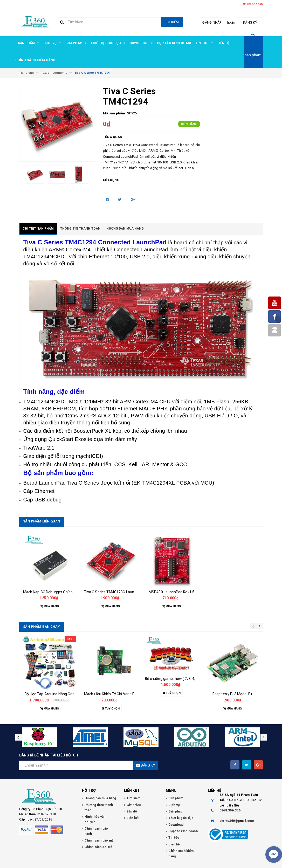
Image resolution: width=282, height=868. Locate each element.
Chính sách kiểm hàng (35, 60)
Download (142, 43)
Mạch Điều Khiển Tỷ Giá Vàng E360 (112, 694)
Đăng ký (250, 22)
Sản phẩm (29, 43)
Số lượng (111, 180)
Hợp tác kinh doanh (175, 43)
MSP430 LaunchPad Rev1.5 (171, 592)
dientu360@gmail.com (237, 821)
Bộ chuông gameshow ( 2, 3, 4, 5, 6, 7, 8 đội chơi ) (185, 679)
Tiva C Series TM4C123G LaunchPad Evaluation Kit (126, 592)
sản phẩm (253, 55)
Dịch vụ (53, 43)
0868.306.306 (230, 810)
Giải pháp (77, 43)
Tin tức (205, 43)
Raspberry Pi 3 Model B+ (232, 694)
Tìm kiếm (172, 22)
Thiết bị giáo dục (109, 43)
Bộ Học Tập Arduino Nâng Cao (50, 694)
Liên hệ (224, 43)
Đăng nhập (212, 22)
